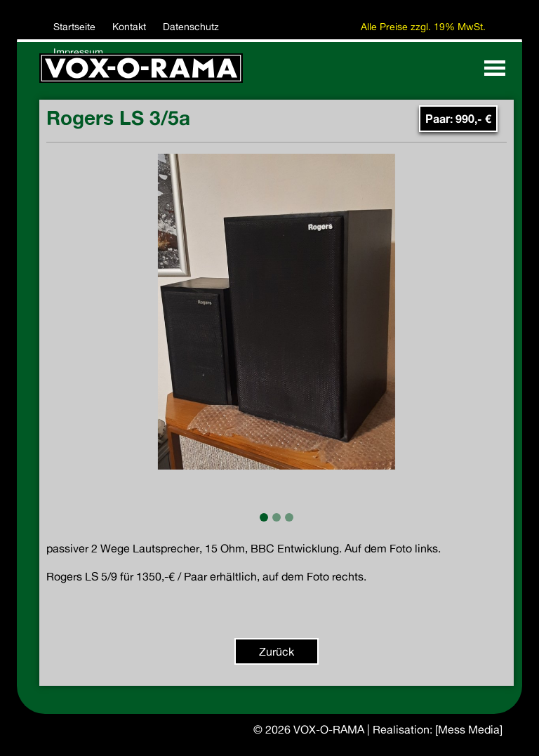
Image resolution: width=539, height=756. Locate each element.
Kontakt (129, 27)
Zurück (277, 651)
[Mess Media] (469, 729)
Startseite (74, 27)
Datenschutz (191, 27)
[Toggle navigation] (495, 68)
